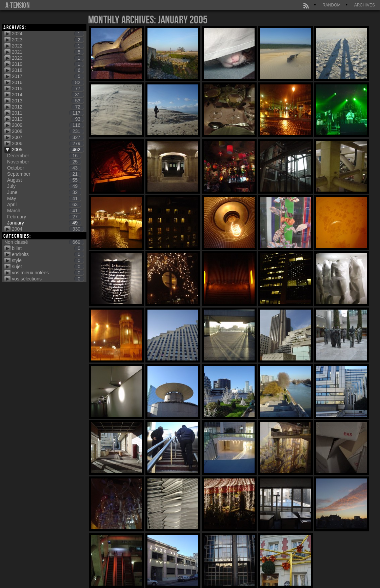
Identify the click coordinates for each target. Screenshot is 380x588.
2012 (48, 107)
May (44, 198)
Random (331, 5)
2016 (48, 82)
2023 (48, 40)
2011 (48, 113)
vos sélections (48, 279)
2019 (48, 64)
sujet (48, 267)
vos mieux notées (48, 273)
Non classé (44, 242)
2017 (48, 76)
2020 (48, 58)
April (44, 204)
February (44, 217)
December (44, 156)
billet (48, 248)
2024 (48, 34)
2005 (48, 150)
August (44, 180)
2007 (48, 137)
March (44, 211)
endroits (48, 254)
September (44, 174)
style (48, 260)
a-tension (17, 5)
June (44, 192)
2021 (48, 52)
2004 (48, 229)
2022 (48, 46)
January (44, 223)
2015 (48, 89)
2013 (48, 101)
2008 (48, 131)
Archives (365, 5)
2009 (48, 125)
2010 (48, 119)
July (44, 186)
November (44, 162)
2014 (48, 95)
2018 (48, 70)
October (44, 168)
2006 (48, 143)
